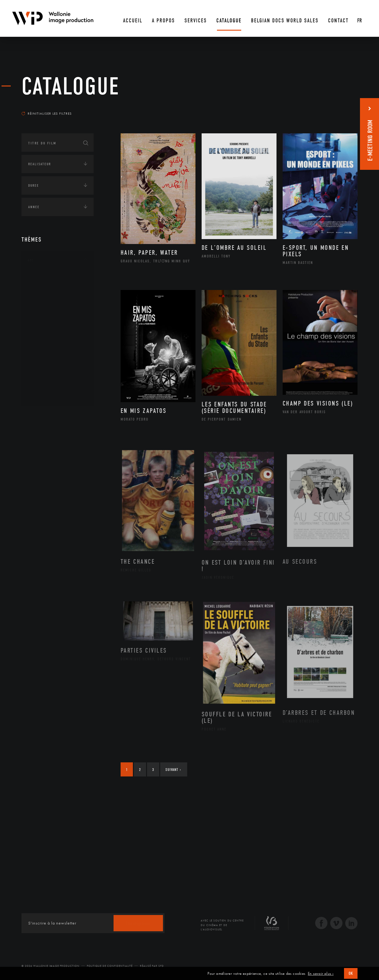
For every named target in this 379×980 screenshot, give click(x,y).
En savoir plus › (321, 974)
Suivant (173, 770)
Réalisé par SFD (152, 966)
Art (31, 260)
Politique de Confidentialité (110, 966)
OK (351, 973)
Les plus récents (342, 108)
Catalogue (71, 86)
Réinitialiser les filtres (47, 113)
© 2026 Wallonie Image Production (50, 966)
